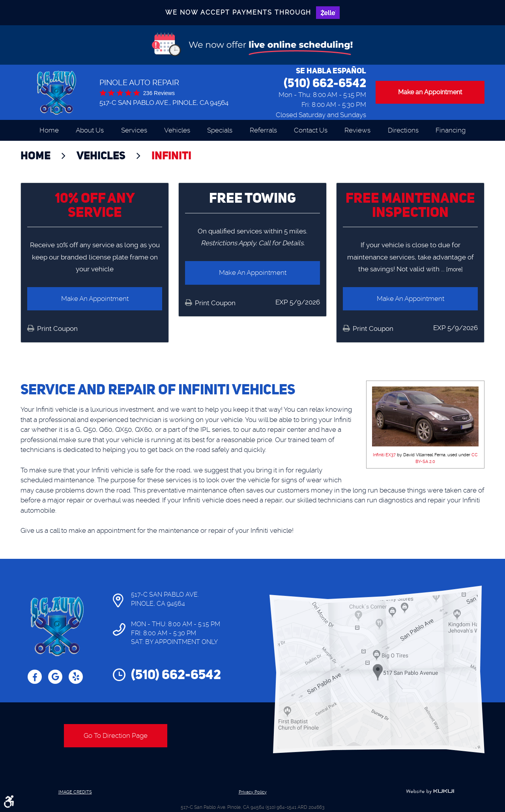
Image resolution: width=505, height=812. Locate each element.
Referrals (263, 130)
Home (49, 130)
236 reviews (159, 93)
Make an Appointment (430, 92)
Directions (403, 130)
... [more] (451, 269)
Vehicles (177, 130)
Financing (451, 130)
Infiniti (171, 155)
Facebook (35, 677)
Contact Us (311, 130)
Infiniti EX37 (384, 455)
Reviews (357, 130)
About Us (90, 130)
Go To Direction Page (116, 735)
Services (134, 130)
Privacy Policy (253, 792)
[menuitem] (49, 130)
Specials (220, 130)
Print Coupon (57, 329)
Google (55, 677)
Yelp (76, 677)
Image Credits (75, 792)
